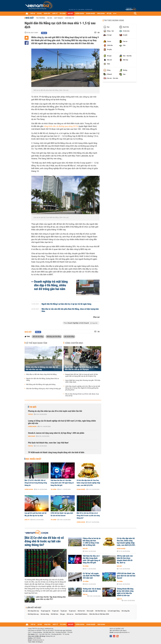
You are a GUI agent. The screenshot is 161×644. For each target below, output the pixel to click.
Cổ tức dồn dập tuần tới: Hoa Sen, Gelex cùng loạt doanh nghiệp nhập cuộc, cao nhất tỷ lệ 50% (88, 483)
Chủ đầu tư (69, 18)
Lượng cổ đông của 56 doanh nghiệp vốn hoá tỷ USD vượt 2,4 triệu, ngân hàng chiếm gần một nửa (62, 422)
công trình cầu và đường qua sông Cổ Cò (61, 126)
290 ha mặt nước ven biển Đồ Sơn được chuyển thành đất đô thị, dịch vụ (125, 559)
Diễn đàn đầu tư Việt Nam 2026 (99, 614)
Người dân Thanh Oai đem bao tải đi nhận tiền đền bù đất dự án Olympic (81, 368)
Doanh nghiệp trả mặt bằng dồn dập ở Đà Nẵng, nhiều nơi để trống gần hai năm (51, 285)
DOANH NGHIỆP (91, 14)
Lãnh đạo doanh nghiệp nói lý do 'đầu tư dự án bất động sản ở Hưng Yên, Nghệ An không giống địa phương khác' (83, 388)
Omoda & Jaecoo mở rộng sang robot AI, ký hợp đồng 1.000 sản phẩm (56, 433)
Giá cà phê (90, 611)
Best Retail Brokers (81, 614)
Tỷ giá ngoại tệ (46, 611)
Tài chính (53, 489)
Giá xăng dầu (126, 611)
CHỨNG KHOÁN (80, 14)
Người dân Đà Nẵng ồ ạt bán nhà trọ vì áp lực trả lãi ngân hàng (66, 304)
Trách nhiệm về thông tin (35, 642)
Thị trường (40, 18)
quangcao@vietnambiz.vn (122, 632)
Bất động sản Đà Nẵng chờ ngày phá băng (41, 385)
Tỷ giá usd (55, 611)
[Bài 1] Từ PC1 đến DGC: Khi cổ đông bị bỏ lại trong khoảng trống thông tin (36, 483)
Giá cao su (70, 614)
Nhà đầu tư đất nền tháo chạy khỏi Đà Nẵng (41, 374)
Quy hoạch (58, 18)
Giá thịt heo (54, 614)
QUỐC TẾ (55, 14)
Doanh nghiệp (81, 489)
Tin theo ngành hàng (114, 20)
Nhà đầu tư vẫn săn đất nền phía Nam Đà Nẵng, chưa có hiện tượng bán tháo (70, 310)
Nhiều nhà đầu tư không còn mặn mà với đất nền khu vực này (42, 368)
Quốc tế (27, 520)
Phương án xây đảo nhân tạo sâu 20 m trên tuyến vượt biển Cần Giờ (55, 411)
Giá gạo (62, 614)
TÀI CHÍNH (63, 14)
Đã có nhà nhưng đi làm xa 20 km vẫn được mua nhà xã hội (82, 395)
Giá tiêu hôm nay (101, 611)
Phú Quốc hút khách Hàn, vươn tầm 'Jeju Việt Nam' (48, 443)
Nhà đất (30, 18)
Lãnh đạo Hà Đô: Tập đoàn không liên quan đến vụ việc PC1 (51, 598)
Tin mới (33, 407)
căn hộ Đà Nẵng (69, 336)
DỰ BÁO (39, 14)
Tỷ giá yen (64, 611)
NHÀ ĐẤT (70, 14)
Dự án (50, 18)
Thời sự (30, 414)
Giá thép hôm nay (33, 614)
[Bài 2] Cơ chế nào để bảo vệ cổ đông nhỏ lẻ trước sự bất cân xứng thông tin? (88, 516)
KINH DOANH (101, 14)
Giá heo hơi (81, 611)
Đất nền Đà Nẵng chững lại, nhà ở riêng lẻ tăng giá (44, 389)
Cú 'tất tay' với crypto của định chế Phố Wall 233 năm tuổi (91, 576)
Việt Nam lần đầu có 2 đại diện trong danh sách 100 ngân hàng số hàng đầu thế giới (62, 483)
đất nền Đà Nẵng (38, 336)
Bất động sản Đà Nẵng (54, 336)
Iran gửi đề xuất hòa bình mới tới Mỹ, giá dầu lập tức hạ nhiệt (35, 514)
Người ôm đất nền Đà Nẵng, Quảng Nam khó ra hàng (43, 379)
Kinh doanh (32, 436)
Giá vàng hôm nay (33, 611)
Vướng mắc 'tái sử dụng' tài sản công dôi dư (92, 590)
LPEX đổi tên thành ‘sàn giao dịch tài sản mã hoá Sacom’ (62, 514)
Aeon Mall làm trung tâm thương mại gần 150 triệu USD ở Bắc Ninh (83, 381)
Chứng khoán (32, 427)
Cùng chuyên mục (74, 343)
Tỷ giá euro (72, 611)
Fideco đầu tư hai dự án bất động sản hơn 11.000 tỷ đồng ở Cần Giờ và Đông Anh (92, 542)
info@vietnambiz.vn (38, 640)
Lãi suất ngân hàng (114, 611)
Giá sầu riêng (45, 614)
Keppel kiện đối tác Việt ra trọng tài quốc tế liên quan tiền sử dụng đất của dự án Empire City (82, 375)
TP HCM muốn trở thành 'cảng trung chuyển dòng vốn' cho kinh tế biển (56, 452)
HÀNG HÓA (47, 14)
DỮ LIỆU (109, 14)
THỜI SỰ (33, 14)
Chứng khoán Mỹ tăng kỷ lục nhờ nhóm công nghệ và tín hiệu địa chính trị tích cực (125, 592)
